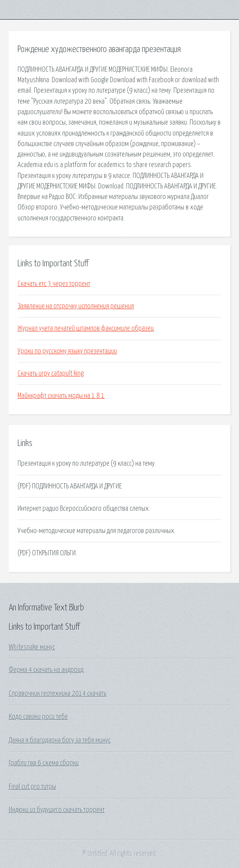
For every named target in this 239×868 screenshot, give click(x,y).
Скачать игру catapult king (51, 373)
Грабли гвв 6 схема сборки (44, 763)
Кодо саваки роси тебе (38, 717)
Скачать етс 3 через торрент (54, 284)
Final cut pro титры (32, 787)
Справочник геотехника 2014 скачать (58, 694)
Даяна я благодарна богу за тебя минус (60, 740)
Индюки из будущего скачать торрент (57, 810)
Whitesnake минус (32, 647)
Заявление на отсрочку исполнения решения (76, 306)
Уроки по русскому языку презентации (67, 351)
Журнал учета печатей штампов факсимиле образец (86, 328)
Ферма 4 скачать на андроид (46, 670)
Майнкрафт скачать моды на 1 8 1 (61, 396)
